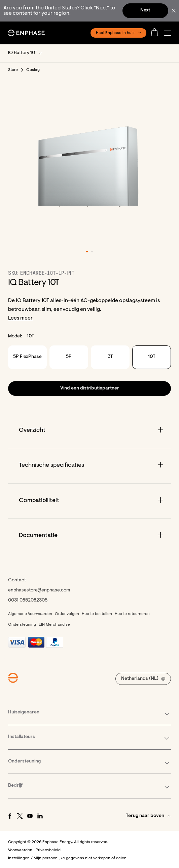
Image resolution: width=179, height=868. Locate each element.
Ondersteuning (22, 625)
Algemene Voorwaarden (30, 614)
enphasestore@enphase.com (39, 590)
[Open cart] (156, 33)
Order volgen (67, 614)
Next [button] (145, 10)
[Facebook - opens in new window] (10, 816)
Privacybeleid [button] (48, 850)
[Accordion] (89, 431)
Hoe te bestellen (97, 614)
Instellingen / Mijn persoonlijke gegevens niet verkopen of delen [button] (67, 858)
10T (152, 357)
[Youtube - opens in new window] (30, 816)
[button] (169, 33)
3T (110, 357)
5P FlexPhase (27, 357)
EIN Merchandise (54, 625)
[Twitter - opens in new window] (20, 816)
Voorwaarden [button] (20, 850)
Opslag (33, 70)
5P (69, 357)
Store (13, 70)
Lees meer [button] (20, 318)
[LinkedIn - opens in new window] (40, 816)
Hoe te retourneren (132, 614)
